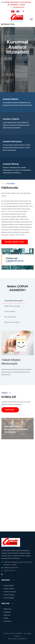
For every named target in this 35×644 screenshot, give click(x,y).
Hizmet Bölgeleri (9, 598)
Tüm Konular (10, 410)
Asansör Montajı (9, 595)
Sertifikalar (7, 612)
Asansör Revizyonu (10, 592)
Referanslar (7, 621)
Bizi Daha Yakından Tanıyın (15, 242)
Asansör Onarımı (9, 589)
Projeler (6, 618)
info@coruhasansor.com (11, 568)
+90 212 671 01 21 (15, 261)
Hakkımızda (7, 609)
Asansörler (7, 615)
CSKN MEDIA (22, 639)
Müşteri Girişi (9, 24)
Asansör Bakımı (9, 586)
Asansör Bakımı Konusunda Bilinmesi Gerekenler (16, 430)
